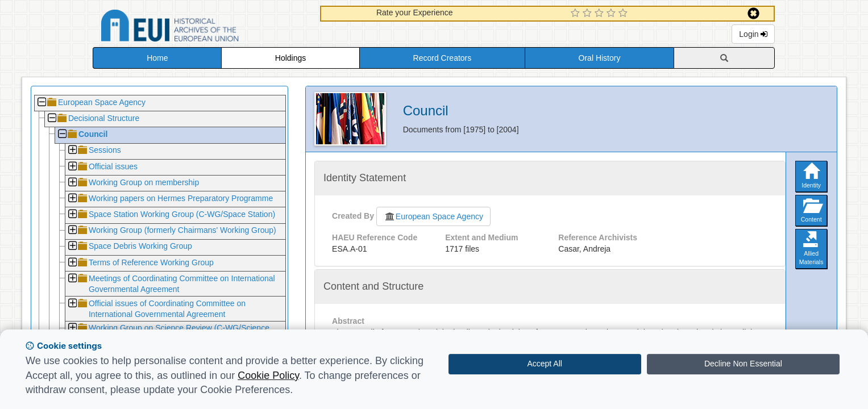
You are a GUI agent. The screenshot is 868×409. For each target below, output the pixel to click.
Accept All (544, 364)
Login (753, 34)
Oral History (600, 58)
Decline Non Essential (743, 364)
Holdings (290, 58)
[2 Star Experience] (589, 14)
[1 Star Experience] (577, 14)
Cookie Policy (268, 375)
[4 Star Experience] (612, 14)
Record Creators (443, 58)
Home (157, 58)
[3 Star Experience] (601, 14)
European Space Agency (433, 216)
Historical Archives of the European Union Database (202, 28)
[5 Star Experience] (624, 14)
